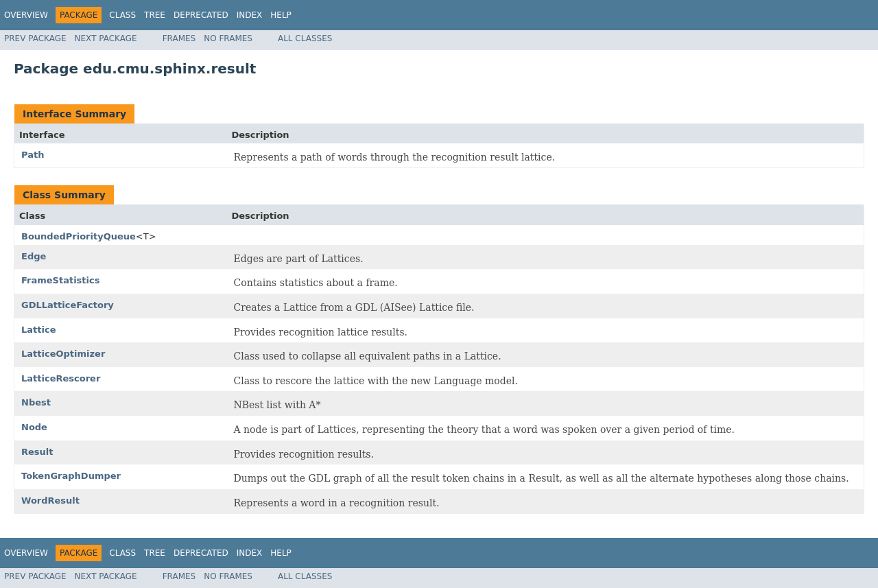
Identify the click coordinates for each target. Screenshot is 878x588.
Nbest (36, 402)
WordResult (50, 501)
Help (281, 15)
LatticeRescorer (61, 378)
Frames (179, 38)
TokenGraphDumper (71, 476)
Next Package (106, 38)
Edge (34, 256)
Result (37, 452)
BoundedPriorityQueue (79, 236)
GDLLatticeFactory (68, 305)
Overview (26, 15)
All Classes (305, 38)
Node (34, 427)
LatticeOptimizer (63, 354)
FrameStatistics (60, 280)
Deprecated (201, 15)
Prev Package (35, 38)
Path (33, 155)
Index (250, 15)
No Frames (228, 38)
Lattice (38, 330)
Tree (155, 15)
